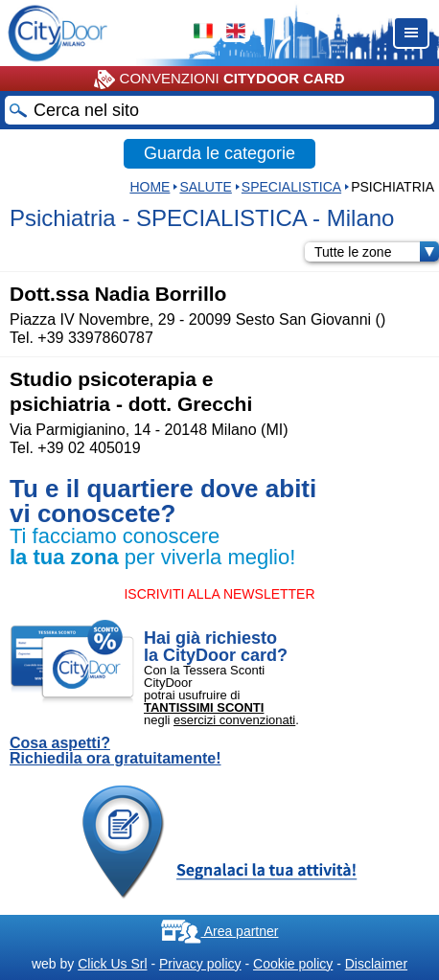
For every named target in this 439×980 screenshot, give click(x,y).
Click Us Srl (112, 964)
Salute (205, 187)
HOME (150, 187)
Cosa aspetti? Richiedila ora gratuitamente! (116, 751)
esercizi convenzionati (234, 720)
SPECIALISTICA (291, 187)
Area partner (220, 931)
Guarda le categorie (219, 153)
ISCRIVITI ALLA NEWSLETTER (219, 594)
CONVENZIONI (219, 80)
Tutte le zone (377, 252)
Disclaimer (376, 964)
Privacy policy (200, 964)
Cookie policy (293, 964)
